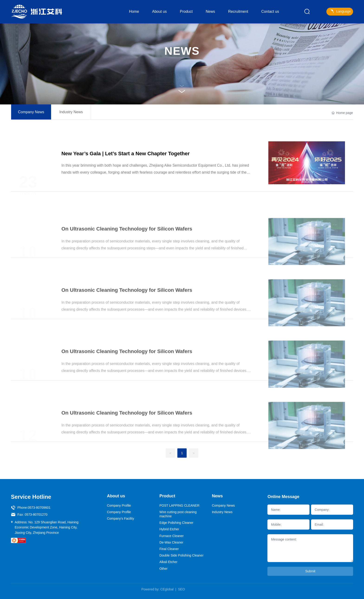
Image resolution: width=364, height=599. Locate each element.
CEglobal (167, 589)
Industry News (71, 114)
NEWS (182, 51)
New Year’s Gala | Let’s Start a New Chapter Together (125, 163)
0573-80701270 (36, 515)
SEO (182, 589)
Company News (31, 114)
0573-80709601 (39, 508)
